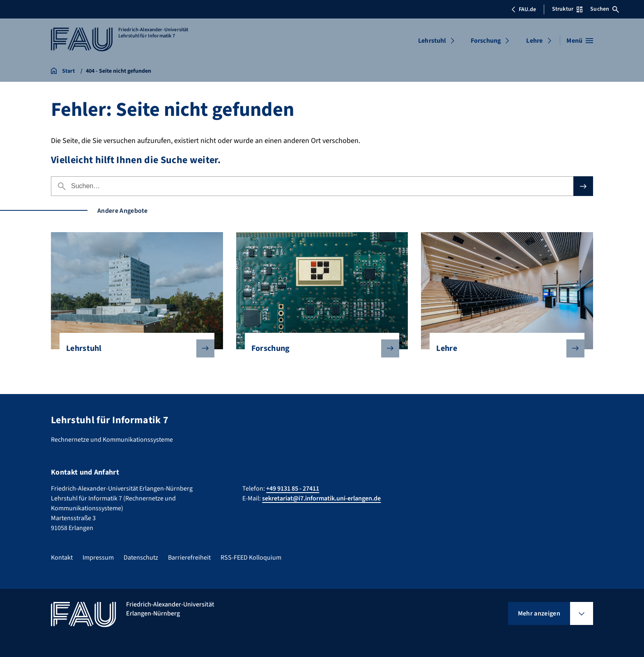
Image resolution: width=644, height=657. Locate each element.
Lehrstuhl (432, 41)
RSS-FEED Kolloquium (251, 558)
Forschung (486, 41)
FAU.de (524, 9)
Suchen (605, 9)
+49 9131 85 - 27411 (293, 489)
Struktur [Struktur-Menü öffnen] (567, 9)
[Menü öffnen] (580, 41)
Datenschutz (141, 558)
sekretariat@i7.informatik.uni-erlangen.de (321, 498)
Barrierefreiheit (189, 558)
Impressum (98, 558)
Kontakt (62, 558)
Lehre (534, 41)
